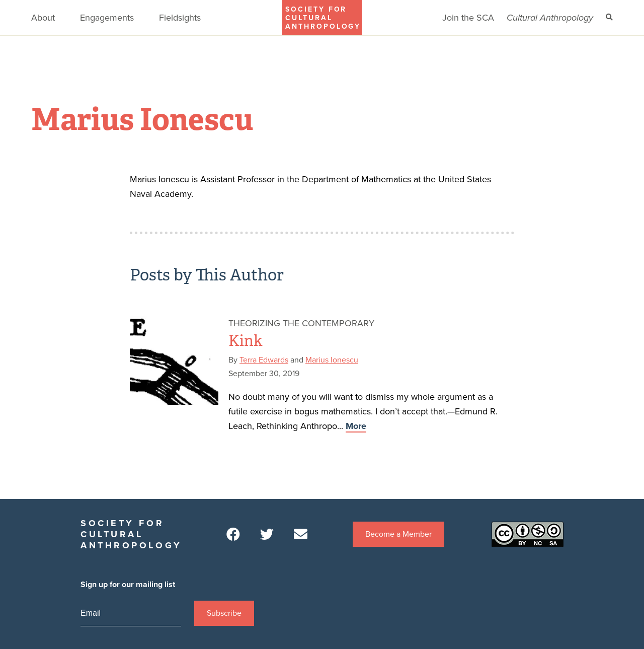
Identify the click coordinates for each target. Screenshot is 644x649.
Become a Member (398, 534)
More (356, 426)
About (43, 18)
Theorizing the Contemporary (301, 323)
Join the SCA (468, 18)
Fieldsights (180, 18)
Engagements (107, 18)
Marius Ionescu (332, 360)
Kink (246, 341)
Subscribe (224, 613)
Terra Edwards (264, 360)
